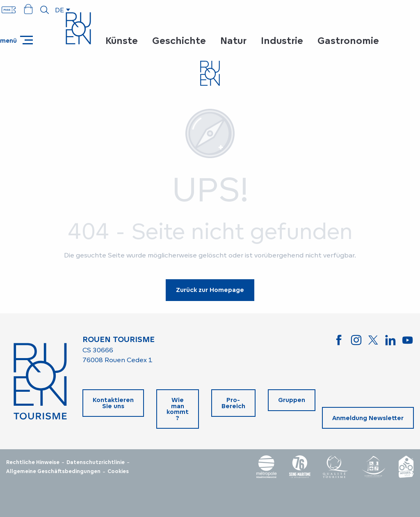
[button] (45, 10)
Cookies (118, 471)
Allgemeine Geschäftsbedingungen (53, 471)
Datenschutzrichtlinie (96, 462)
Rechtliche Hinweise (33, 462)
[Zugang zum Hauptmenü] (16, 40)
